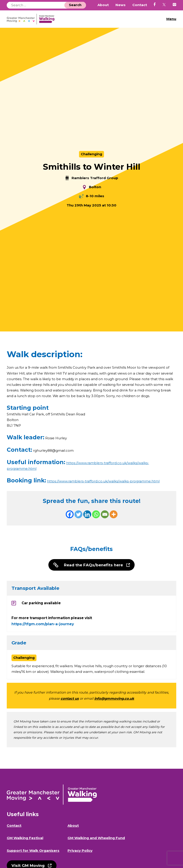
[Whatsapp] (96, 515)
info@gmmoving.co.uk (114, 699)
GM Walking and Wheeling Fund (96, 839)
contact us (70, 699)
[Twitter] (78, 515)
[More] (114, 515)
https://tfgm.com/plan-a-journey (43, 625)
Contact (140, 5)
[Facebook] (70, 515)
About (103, 5)
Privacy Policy (80, 851)
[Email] (105, 515)
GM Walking (32, 19)
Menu (171, 19)
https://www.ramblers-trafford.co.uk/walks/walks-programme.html (103, 481)
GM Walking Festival (25, 839)
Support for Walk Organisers (33, 851)
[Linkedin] (87, 515)
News (121, 5)
